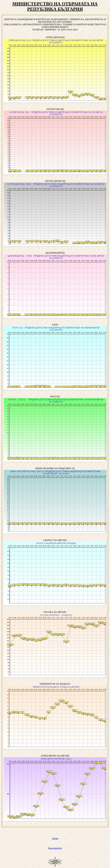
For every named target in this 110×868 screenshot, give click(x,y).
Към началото (55, 848)
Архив (55, 838)
